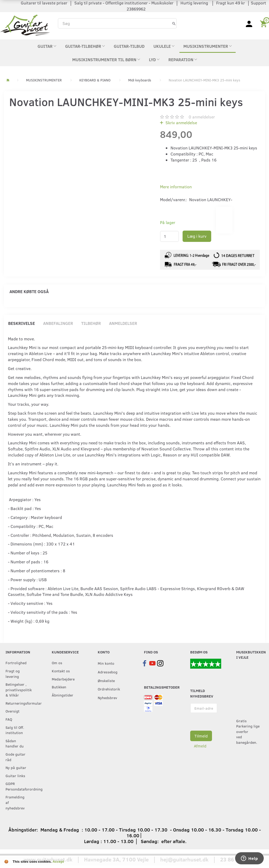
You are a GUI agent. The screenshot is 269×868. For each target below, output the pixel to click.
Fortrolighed (16, 663)
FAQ (9, 719)
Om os (57, 663)
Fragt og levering (13, 674)
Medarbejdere (63, 679)
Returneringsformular (18, 703)
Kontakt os (61, 671)
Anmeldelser (123, 323)
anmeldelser (202, 117)
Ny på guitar (16, 767)
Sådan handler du (15, 743)
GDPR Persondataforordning (18, 786)
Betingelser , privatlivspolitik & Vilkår (18, 690)
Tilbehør (91, 323)
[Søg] (174, 23)
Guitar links (15, 776)
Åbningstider (63, 695)
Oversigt (12, 711)
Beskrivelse (22, 323)
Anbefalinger (58, 323)
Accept (58, 862)
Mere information (176, 187)
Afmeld (200, 746)
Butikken (59, 687)
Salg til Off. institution (15, 730)
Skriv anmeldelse (181, 123)
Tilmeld (201, 736)
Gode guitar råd (15, 757)
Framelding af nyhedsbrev (15, 802)
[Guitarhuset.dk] (25, 25)
